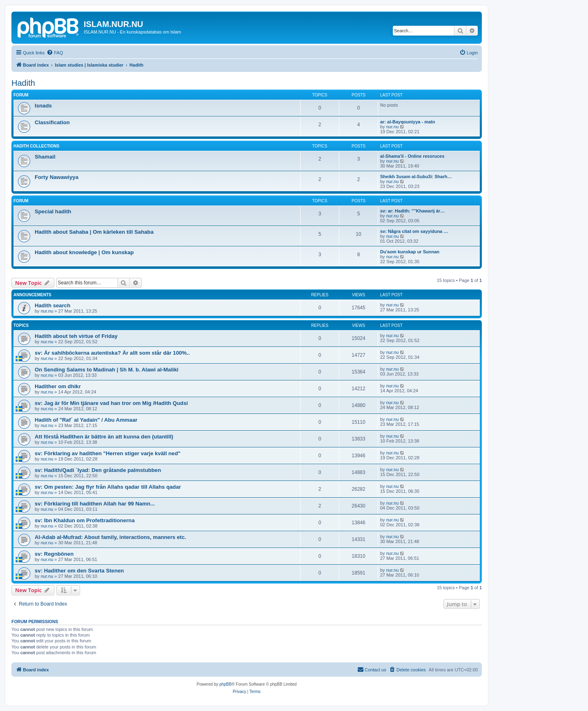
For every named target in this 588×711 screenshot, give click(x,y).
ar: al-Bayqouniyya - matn (408, 122)
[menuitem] (55, 53)
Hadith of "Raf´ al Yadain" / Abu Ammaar (86, 420)
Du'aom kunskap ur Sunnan (410, 252)
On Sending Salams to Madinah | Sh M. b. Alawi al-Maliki (107, 370)
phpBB (225, 684)
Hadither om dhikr (58, 386)
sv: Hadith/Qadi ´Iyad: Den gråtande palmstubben (98, 470)
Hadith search (52, 305)
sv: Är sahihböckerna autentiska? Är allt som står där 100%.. (112, 353)
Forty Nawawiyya (57, 177)
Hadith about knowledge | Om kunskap (84, 252)
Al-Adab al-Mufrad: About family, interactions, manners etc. (110, 537)
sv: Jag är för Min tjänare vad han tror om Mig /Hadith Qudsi (111, 403)
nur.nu (393, 127)
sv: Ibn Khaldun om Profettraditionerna (85, 520)
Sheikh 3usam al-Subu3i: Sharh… (416, 177)
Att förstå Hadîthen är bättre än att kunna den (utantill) (104, 437)
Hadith (23, 83)
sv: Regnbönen (54, 554)
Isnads (43, 106)
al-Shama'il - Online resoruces (412, 156)
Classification (52, 122)
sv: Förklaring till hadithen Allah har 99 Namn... (95, 504)
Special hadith (53, 211)
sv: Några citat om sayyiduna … (414, 231)
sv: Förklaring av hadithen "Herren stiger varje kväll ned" (108, 453)
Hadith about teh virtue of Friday (76, 336)
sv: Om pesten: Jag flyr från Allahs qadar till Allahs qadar (108, 487)
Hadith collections (36, 146)
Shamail (45, 157)
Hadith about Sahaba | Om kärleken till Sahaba (94, 232)
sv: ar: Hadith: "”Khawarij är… (412, 211)
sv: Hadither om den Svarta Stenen (79, 571)
